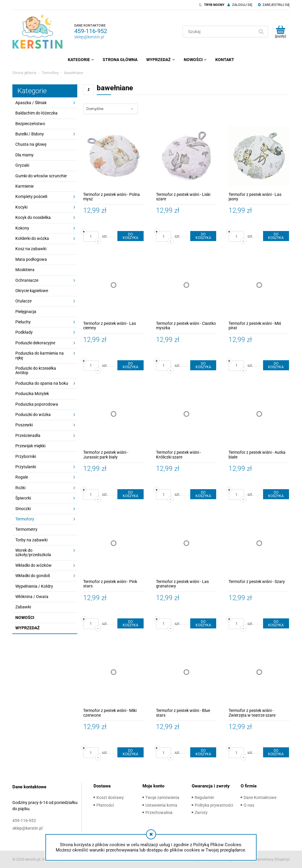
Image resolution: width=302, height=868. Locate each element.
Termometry (26, 529)
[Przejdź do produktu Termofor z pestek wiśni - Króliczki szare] (187, 414)
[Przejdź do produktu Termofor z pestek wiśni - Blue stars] (187, 672)
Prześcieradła (28, 435)
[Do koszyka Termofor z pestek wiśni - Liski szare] (203, 236)
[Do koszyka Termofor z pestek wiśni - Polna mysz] (130, 236)
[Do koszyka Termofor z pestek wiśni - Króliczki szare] (203, 494)
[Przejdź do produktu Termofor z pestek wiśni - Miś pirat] (259, 285)
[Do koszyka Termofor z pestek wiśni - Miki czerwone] (130, 752)
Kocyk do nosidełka (33, 217)
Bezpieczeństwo (30, 124)
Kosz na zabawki (31, 249)
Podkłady (24, 332)
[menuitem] (81, 60)
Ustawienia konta (161, 805)
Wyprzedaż (28, 628)
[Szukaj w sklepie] (220, 32)
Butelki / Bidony (30, 134)
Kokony (22, 228)
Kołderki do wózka (32, 238)
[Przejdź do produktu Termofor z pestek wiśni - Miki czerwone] (114, 672)
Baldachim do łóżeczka (36, 113)
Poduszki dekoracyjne (35, 343)
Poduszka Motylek (32, 394)
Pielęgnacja (26, 312)
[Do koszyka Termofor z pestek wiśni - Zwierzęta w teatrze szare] (276, 752)
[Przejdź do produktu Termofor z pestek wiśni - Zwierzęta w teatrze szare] (259, 672)
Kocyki (21, 207)
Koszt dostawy (110, 797)
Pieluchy (23, 322)
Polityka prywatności (214, 805)
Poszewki (24, 425)
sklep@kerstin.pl (89, 37)
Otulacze (23, 301)
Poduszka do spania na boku (42, 383)
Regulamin (204, 797)
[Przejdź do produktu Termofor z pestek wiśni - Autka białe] (259, 414)
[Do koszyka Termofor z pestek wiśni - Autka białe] (276, 494)
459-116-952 (91, 31)
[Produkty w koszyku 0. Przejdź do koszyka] (280, 32)
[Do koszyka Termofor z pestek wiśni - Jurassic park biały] (130, 494)
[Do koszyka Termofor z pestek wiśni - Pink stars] (130, 623)
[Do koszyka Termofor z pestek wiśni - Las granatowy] (203, 623)
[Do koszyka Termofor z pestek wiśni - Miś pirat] (276, 365)
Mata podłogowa (31, 259)
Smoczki (23, 509)
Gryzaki (22, 165)
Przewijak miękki (30, 446)
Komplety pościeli (31, 196)
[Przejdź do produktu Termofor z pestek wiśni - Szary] (259, 543)
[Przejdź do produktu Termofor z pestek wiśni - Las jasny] (259, 156)
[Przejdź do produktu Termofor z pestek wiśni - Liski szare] (187, 156)
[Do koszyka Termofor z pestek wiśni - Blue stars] (203, 752)
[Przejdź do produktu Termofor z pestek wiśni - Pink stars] (114, 543)
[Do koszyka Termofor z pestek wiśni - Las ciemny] (130, 365)
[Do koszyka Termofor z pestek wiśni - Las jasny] (276, 236)
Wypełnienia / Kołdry (34, 586)
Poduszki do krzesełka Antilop (36, 370)
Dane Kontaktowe (260, 797)
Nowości (25, 618)
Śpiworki (23, 498)
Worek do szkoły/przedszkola (33, 552)
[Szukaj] (261, 32)
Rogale (22, 477)
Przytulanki (26, 467)
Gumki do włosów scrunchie (41, 176)
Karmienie (24, 186)
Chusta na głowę (31, 144)
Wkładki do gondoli (33, 576)
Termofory (25, 519)
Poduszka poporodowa (37, 404)
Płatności (105, 805)
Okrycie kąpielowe (32, 291)
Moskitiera (25, 270)
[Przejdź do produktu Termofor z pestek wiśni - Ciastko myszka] (187, 285)
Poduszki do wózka (33, 415)
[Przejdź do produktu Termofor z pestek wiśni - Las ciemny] (114, 285)
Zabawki (23, 607)
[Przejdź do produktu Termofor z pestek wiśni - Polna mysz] (114, 156)
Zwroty (201, 813)
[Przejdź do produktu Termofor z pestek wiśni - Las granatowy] (187, 543)
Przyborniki (26, 456)
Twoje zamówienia (162, 797)
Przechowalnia (159, 813)
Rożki (20, 488)
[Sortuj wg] (111, 109)
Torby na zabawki (31, 540)
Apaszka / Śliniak (31, 103)
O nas (249, 805)
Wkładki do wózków (33, 565)
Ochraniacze (27, 280)
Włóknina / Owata (32, 597)
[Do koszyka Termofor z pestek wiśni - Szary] (276, 623)
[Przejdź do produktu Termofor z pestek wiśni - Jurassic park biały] (114, 414)
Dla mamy (24, 155)
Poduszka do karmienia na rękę (40, 355)
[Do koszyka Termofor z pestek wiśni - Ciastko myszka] (203, 365)
